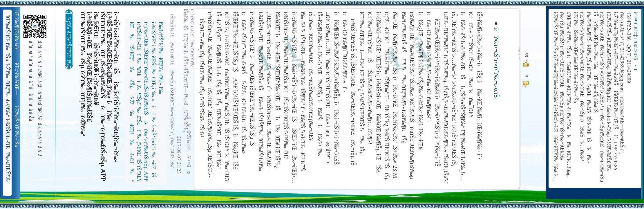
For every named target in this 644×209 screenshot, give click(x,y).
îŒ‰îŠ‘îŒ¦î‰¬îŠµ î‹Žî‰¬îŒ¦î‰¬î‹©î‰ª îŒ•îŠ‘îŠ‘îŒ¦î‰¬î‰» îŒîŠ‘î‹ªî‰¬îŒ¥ (17, 127)
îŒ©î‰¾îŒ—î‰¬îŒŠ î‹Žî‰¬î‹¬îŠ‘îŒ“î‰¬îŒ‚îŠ (17, 79)
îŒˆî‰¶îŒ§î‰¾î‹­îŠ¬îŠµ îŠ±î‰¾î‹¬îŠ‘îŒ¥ (17, 31)
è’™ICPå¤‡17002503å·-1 (635, 41)
